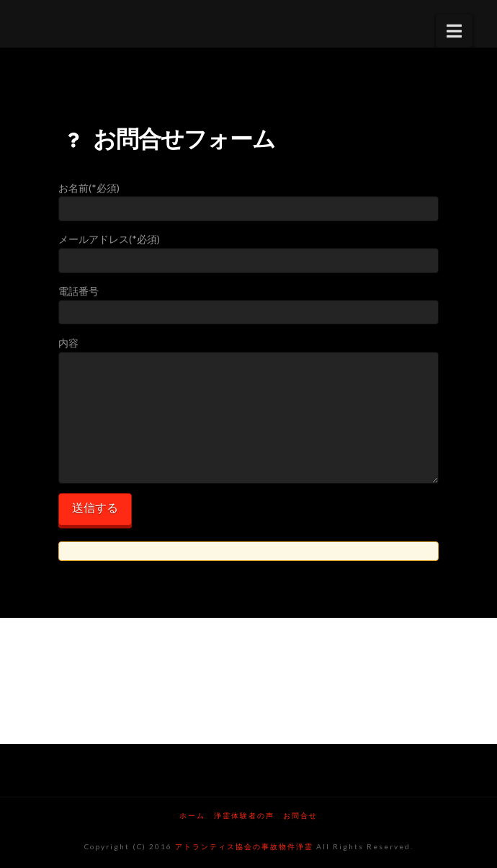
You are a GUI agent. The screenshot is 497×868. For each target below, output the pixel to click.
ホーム (192, 815)
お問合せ (300, 815)
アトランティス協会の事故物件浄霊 (244, 846)
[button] (454, 31)
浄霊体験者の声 (244, 815)
